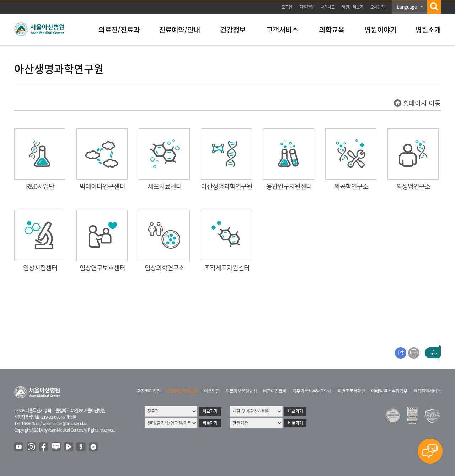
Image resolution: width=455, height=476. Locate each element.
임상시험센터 (40, 268)
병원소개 (428, 30)
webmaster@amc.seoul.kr (65, 423)
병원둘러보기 (353, 7)
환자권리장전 (149, 391)
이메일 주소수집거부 (389, 391)
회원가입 (306, 7)
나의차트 (328, 7)
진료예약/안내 (180, 30)
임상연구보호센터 (102, 268)
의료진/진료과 (119, 30)
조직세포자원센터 (227, 268)
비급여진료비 (275, 391)
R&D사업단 (40, 186)
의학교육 (332, 30)
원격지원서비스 (427, 391)
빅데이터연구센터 (102, 186)
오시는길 (378, 7)
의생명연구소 (413, 186)
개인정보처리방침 (182, 391)
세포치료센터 (165, 186)
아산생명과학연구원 (227, 186)
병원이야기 (380, 30)
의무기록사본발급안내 (312, 391)
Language (407, 7)
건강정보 (233, 30)
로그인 (287, 7)
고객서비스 (282, 30)
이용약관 (212, 391)
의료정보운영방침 (241, 391)
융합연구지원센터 (289, 186)
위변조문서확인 (351, 391)
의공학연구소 (351, 186)
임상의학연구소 (165, 268)
